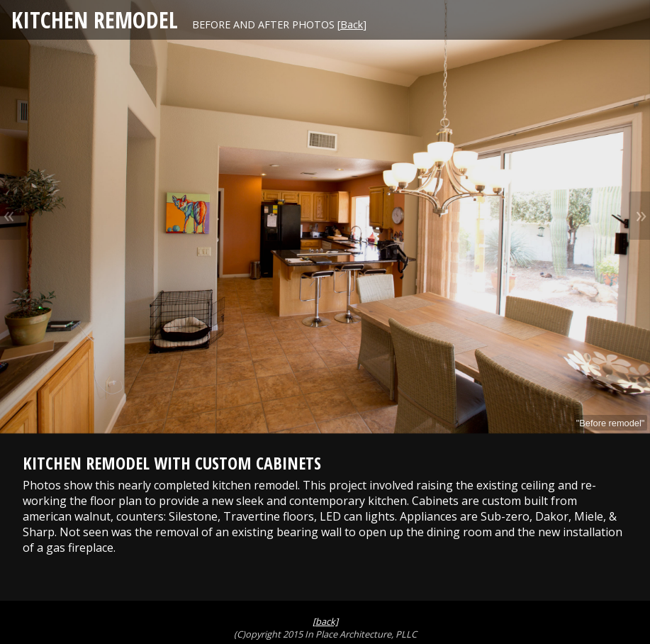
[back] (325, 621)
